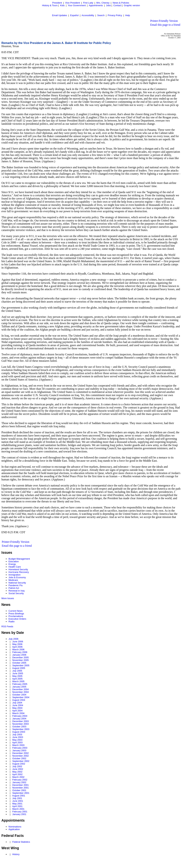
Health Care (15, 567)
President (57, 3)
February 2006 (20, 652)
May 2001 (17, 804)
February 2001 (20, 812)
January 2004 (19, 719)
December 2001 (20, 785)
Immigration (15, 575)
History (16, 854)
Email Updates (60, 15)
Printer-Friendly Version (164, 21)
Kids (62, 5)
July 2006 (13, 639)
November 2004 (20, 692)
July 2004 (17, 703)
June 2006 (18, 642)
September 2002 (21, 761)
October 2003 (19, 727)
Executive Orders (17, 619)
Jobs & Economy (17, 577)
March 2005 (18, 681)
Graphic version (132, 5)
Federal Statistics (21, 842)
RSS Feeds (7, 626)
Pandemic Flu (16, 585)
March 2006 (18, 649)
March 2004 (18, 713)
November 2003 (20, 724)
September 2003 (21, 729)
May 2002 (17, 772)
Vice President (73, 3)
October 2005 (19, 663)
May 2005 (17, 676)
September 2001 (21, 793)
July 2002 (17, 766)
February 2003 (20, 748)
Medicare (13, 580)
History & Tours (50, 5)
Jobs (108, 5)
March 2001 (18, 809)
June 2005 (18, 673)
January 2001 (19, 814)
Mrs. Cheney (103, 3)
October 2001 (19, 790)
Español (74, 15)
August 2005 (19, 668)
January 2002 (19, 782)
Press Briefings (16, 614)
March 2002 (18, 777)
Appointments (96, 5)
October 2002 (19, 758)
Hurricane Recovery (19, 572)
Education (14, 561)
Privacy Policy (115, 15)
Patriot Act (14, 588)
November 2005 (20, 660)
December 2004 (20, 689)
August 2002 (19, 764)
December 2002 (20, 753)
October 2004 (19, 695)
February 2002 (20, 780)
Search (101, 15)
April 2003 (17, 742)
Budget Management (19, 559)
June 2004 (18, 705)
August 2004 (19, 700)
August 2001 (19, 796)
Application (14, 829)
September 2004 (21, 697)
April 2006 (17, 647)
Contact (117, 5)
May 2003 (17, 740)
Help (128, 15)
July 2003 (17, 735)
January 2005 (19, 687)
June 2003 (18, 737)
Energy (12, 564)
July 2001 (17, 798)
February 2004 (20, 716)
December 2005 (20, 657)
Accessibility (88, 15)
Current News (16, 611)
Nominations (15, 827)
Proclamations (16, 616)
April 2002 (17, 774)
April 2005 (17, 679)
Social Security (16, 593)
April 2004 (17, 711)
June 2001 (18, 801)
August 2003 (19, 732)
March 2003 (18, 745)
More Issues (8, 598)
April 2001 (17, 806)
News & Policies (121, 3)
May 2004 (17, 708)
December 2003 (20, 721)
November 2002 (20, 756)
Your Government (77, 5)
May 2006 (17, 644)
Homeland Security (18, 569)
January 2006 (19, 655)
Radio (12, 622)
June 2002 (18, 769)
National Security (17, 583)
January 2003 (19, 750)
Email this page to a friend (165, 25)
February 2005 (20, 684)
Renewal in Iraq (16, 591)
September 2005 (21, 665)
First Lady (88, 3)
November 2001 (20, 788)
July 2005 (17, 671)
